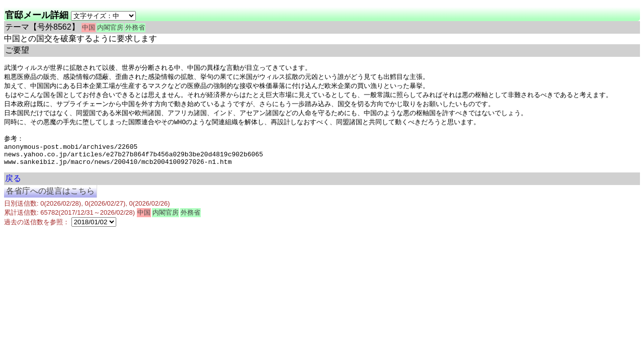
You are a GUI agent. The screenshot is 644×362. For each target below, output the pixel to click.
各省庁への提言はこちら (50, 201)
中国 (89, 27)
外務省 (135, 27)
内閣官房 (110, 27)
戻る (13, 188)
